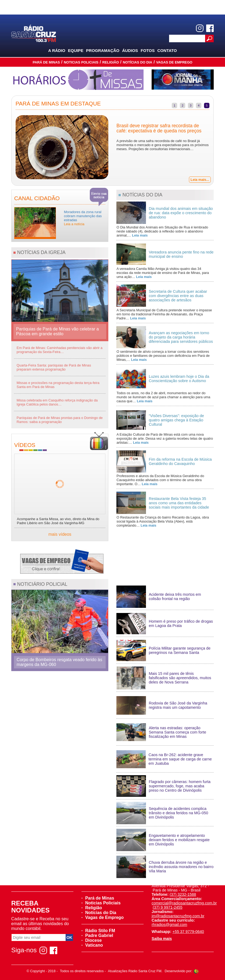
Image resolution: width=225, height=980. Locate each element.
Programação (103, 50)
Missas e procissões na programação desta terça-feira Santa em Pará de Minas (58, 385)
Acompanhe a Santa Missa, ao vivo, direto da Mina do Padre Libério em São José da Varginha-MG (58, 521)
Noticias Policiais (81, 62)
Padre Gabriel (97, 935)
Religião (110, 62)
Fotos (148, 50)
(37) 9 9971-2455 (167, 907)
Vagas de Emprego (174, 62)
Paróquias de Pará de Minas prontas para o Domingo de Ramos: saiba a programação (60, 420)
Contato (167, 50)
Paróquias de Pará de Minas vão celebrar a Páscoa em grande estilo (58, 331)
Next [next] (217, 148)
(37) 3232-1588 (183, 894)
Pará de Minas (46, 62)
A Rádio (57, 50)
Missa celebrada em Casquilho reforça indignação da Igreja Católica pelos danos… (57, 402)
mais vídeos (60, 534)
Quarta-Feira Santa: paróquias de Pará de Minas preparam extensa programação (54, 367)
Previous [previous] (8, 148)
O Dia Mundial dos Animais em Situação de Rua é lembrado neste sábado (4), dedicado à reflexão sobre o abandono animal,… (162, 231)
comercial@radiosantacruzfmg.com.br (184, 903)
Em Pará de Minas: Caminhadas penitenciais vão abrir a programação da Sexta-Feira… (60, 350)
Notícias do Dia (138, 62)
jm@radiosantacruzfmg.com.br (178, 916)
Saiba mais (162, 939)
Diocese (92, 940)
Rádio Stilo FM (98, 931)
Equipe (76, 50)
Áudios (130, 50)
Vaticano (92, 945)
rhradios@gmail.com (169, 925)
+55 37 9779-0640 (188, 932)
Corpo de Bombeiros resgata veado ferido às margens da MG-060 (59, 662)
